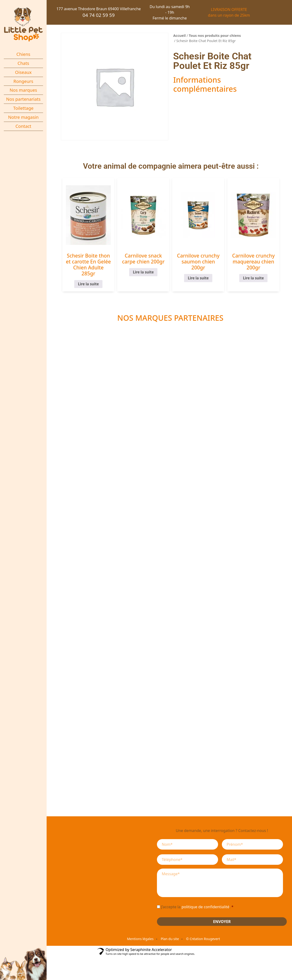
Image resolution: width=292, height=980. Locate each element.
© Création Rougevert (203, 939)
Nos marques (23, 90)
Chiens (23, 54)
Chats (23, 63)
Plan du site (170, 939)
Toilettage (23, 108)
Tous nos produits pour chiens (215, 35)
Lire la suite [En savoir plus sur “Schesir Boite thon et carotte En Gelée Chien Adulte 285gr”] (88, 284)
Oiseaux (23, 72)
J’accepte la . (197, 907)
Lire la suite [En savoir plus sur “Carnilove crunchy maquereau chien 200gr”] (253, 278)
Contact (23, 126)
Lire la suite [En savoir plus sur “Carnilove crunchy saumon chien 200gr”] (198, 278)
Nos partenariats (23, 99)
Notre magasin (23, 117)
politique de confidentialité (205, 907)
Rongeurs (23, 81)
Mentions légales (140, 939)
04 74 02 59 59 (99, 15)
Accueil (179, 35)
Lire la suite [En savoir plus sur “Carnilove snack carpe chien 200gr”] (143, 272)
